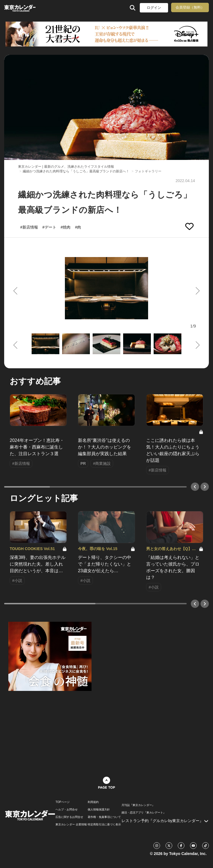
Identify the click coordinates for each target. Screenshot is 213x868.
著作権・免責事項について (104, 817)
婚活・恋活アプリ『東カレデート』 (144, 813)
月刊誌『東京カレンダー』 (138, 805)
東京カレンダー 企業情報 (71, 825)
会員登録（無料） (190, 7)
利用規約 (93, 802)
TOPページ (62, 802)
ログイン (154, 8)
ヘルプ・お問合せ (67, 810)
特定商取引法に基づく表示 (104, 825)
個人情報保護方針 (99, 810)
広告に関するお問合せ (69, 817)
